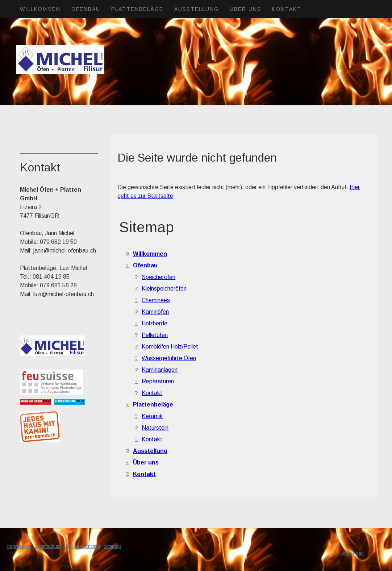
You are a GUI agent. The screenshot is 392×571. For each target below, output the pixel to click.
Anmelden (353, 553)
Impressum (19, 546)
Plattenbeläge (137, 9)
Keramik (152, 416)
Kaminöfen (155, 312)
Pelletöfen (155, 335)
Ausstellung (197, 9)
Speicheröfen (159, 277)
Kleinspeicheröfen (164, 289)
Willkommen (40, 9)
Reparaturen (158, 381)
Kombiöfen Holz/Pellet (170, 347)
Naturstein (155, 428)
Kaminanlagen (160, 370)
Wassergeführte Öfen (169, 358)
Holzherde (155, 323)
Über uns (245, 9)
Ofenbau (86, 9)
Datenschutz (48, 546)
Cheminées (156, 300)
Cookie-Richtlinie (82, 546)
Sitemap (113, 546)
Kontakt (287, 9)
